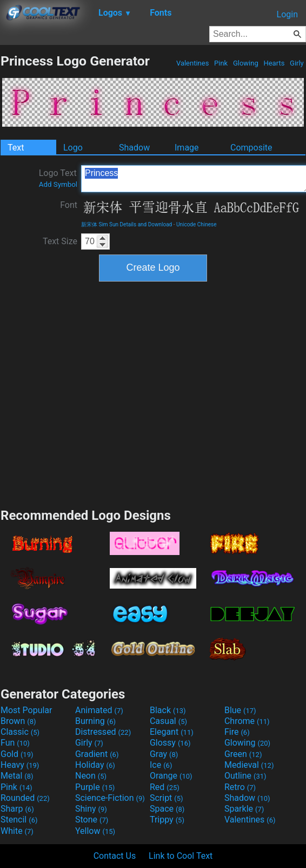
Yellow (95, 831)
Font (69, 205)
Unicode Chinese (197, 224)
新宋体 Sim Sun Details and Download (127, 224)
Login (287, 14)
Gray (164, 754)
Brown (18, 721)
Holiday (95, 765)
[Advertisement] (103, 393)
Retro (240, 787)
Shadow (134, 148)
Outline (245, 776)
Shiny (91, 809)
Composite (251, 148)
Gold (17, 754)
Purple (95, 787)
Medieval (249, 765)
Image (187, 148)
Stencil (19, 820)
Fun (15, 743)
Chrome (247, 721)
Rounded (25, 798)
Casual (168, 721)
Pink (221, 63)
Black (168, 710)
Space (167, 809)
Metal (17, 776)
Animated (99, 710)
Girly (297, 63)
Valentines (193, 63)
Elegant (172, 732)
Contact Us (115, 856)
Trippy (167, 820)
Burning (95, 721)
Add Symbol (58, 184)
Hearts (274, 63)
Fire (237, 732)
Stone (92, 820)
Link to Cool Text (181, 856)
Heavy (20, 765)
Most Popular (26, 710)
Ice (161, 765)
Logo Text (58, 178)
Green (243, 754)
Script (167, 798)
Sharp (17, 809)
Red (165, 787)
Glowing (246, 63)
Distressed (103, 732)
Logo (73, 148)
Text (16, 148)
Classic (20, 732)
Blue (240, 710)
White (17, 831)
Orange (171, 776)
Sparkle (244, 809)
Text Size (60, 241)
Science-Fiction (110, 798)
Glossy (170, 743)
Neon (91, 776)
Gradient (97, 754)
